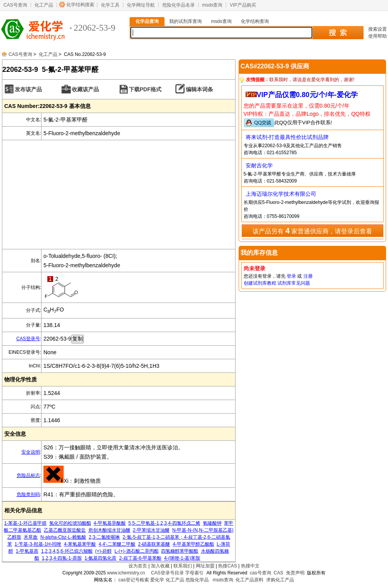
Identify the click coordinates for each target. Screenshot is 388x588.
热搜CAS (228, 566)
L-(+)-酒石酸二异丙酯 (137, 551)
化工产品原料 (249, 580)
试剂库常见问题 (294, 283)
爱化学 (157, 580)
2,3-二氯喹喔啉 (105, 537)
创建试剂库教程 (260, 283)
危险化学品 (197, 580)
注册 (308, 276)
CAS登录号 (28, 339)
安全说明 (31, 452)
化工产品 (44, 5)
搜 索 (338, 33)
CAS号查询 (15, 5)
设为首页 (138, 566)
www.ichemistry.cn (126, 573)
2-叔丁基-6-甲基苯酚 (140, 558)
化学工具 (110, 5)
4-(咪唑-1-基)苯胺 (182, 558)
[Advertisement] (119, 195)
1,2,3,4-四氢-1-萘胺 (62, 558)
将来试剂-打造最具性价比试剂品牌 (287, 137)
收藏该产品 (85, 89)
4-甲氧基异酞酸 (110, 523)
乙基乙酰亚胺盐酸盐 (65, 530)
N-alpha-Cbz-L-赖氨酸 (63, 537)
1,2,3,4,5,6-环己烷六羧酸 (67, 551)
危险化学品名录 (178, 5)
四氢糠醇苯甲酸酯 (180, 551)
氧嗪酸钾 (212, 523)
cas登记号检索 (134, 580)
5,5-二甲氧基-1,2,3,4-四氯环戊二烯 (164, 523)
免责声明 (295, 573)
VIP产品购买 (243, 5)
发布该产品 (28, 89)
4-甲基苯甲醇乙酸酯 (193, 544)
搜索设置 (378, 29)
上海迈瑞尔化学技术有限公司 (281, 194)
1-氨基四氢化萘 (101, 558)
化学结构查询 (255, 21)
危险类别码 (28, 494)
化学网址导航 (141, 5)
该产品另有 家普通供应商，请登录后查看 (312, 231)
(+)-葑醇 (103, 551)
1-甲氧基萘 (27, 551)
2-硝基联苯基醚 (154, 544)
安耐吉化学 (259, 165)
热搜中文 (250, 566)
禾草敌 (31, 537)
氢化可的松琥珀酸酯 (70, 523)
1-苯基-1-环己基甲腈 (25, 523)
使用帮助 (378, 36)
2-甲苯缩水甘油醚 (151, 530)
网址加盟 (205, 566)
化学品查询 (147, 21)
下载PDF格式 (145, 89)
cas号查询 (261, 573)
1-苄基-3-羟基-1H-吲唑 (38, 544)
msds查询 (212, 5)
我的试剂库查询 (185, 21)
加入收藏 (160, 566)
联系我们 (183, 566)
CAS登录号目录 (167, 573)
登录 (291, 276)
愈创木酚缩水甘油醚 (109, 530)
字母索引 (194, 573)
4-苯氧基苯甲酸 (80, 544)
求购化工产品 (280, 580)
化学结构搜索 (80, 5)
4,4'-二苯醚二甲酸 (117, 544)
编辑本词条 (199, 89)
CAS (278, 573)
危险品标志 (28, 475)
